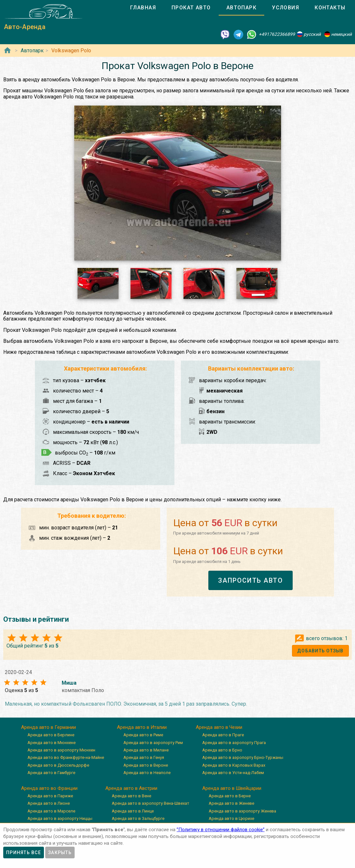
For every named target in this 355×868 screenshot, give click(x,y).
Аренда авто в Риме (143, 735)
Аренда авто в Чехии (219, 727)
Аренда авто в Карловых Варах (234, 765)
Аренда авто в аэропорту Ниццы (60, 818)
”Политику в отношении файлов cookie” (221, 830)
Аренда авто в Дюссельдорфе (58, 765)
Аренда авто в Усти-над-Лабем (233, 773)
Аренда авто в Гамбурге (51, 773)
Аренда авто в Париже (50, 796)
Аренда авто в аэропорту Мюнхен (61, 750)
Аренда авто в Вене (131, 796)
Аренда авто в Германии (48, 727)
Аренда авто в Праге (223, 735)
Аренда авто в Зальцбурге (138, 818)
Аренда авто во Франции (49, 788)
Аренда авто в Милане (146, 750)
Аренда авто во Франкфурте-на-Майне (66, 757)
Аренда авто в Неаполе (147, 773)
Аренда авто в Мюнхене (52, 743)
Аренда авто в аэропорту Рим (153, 743)
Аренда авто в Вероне (146, 765)
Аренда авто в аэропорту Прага (234, 743)
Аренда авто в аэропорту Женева (242, 811)
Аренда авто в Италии (142, 727)
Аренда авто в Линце (133, 811)
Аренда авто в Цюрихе (231, 818)
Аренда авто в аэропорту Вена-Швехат (151, 803)
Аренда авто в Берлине (51, 735)
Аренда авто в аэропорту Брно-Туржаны (243, 757)
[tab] (143, 8)
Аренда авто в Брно (222, 750)
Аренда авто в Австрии (131, 788)
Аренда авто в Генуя (144, 757)
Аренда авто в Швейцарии (232, 788)
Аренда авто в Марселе (51, 811)
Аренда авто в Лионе (49, 803)
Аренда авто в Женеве (231, 803)
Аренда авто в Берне (230, 796)
